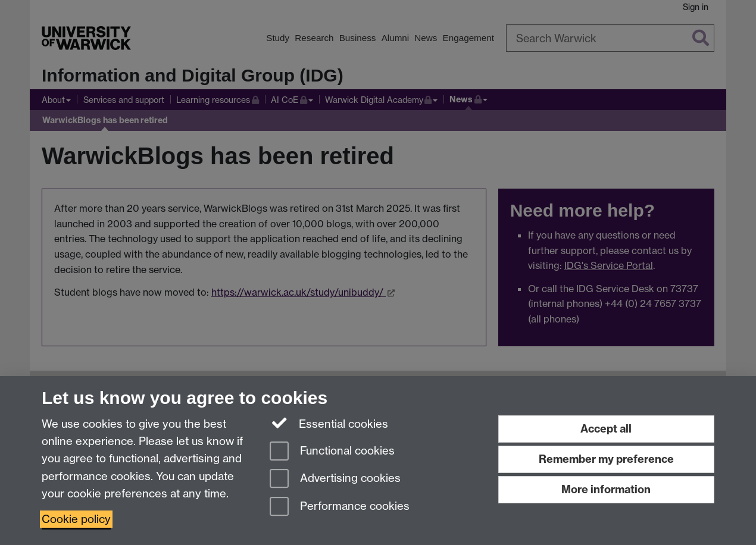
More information (606, 489)
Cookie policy (76, 519)
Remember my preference (606, 459)
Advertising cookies (335, 479)
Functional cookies (332, 452)
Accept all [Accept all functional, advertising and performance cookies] (606, 429)
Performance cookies (340, 507)
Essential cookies (329, 423)
